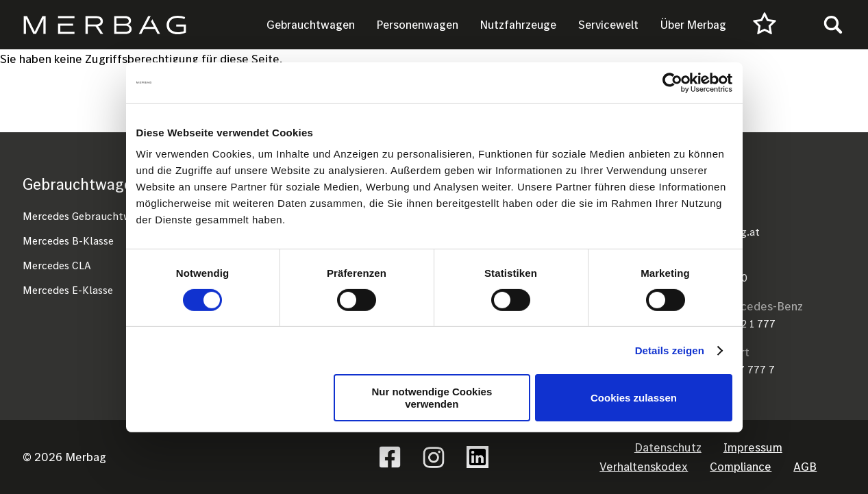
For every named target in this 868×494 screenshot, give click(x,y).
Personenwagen (418, 24)
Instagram (434, 457)
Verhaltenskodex (644, 466)
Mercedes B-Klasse (68, 240)
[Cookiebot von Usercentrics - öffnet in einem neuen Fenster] (672, 82)
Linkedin (478, 457)
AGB (805, 466)
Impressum (753, 447)
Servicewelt (608, 24)
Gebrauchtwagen (311, 24)
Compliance (741, 466)
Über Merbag (693, 24)
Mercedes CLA (57, 265)
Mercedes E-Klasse (68, 290)
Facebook (390, 457)
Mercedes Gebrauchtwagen (89, 216)
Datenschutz (668, 447)
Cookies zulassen (634, 398)
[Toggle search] (833, 25)
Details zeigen (670, 350)
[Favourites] (765, 25)
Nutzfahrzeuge (518, 24)
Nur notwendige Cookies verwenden (432, 397)
